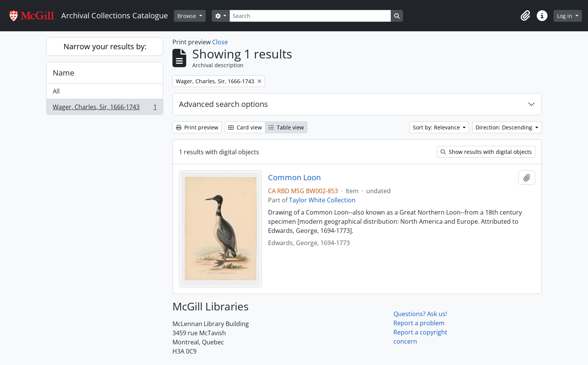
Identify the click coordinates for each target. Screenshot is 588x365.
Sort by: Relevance (437, 127)
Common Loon (294, 178)
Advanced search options (223, 104)
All (56, 91)
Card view (245, 127)
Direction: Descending (505, 127)
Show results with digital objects (486, 152)
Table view (286, 127)
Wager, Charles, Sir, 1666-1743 (105, 108)
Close (220, 42)
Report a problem (419, 323)
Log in (565, 16)
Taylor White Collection (322, 200)
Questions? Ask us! (420, 314)
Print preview (197, 127)
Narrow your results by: (105, 46)
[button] (525, 16)
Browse (188, 16)
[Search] (310, 16)
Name (63, 73)
